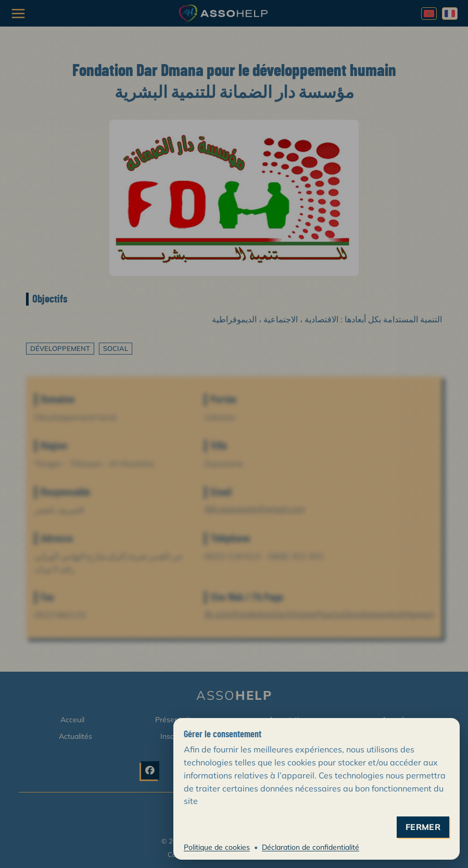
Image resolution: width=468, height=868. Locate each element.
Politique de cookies (217, 847)
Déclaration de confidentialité (311, 847)
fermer (423, 827)
